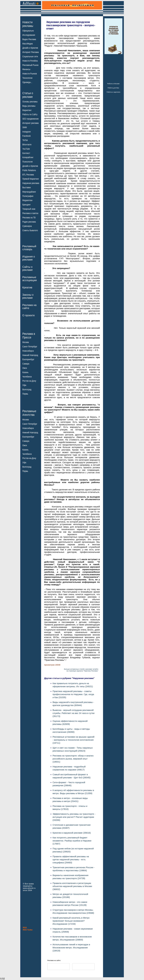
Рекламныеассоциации (30, 279)
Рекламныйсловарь (29, 248)
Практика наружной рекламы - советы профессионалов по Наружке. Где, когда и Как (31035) (73, 694)
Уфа (24, 385)
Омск (25, 368)
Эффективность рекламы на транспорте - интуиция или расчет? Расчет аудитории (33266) (74, 817)
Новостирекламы (28, 24)
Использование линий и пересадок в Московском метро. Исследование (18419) (71, 948)
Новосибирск (28, 351)
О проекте (29, 315)
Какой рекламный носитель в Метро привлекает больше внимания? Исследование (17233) (71, 921)
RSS (25, 928)
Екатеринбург (28, 359)
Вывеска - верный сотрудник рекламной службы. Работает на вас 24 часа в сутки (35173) (74, 713)
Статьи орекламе (28, 95)
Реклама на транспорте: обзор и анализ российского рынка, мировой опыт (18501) (73, 759)
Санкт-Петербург (30, 347)
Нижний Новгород (30, 355)
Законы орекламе (28, 296)
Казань (25, 372)
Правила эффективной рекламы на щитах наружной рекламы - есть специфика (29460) (71, 859)
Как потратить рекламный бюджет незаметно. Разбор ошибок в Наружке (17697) (72, 841)
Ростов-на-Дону (29, 381)
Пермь (25, 394)
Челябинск (27, 377)
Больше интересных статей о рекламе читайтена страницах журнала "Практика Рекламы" (81, 670)
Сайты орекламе (28, 268)
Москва (26, 342)
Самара (26, 364)
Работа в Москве (113, 84)
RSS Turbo (28, 930)
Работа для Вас (113, 88)
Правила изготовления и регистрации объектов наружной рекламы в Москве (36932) (72, 886)
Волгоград (27, 390)
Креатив (27, 287)
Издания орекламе (29, 258)
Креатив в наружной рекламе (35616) (72, 833)
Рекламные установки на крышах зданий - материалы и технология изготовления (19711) (74, 740)
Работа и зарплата (113, 92)
